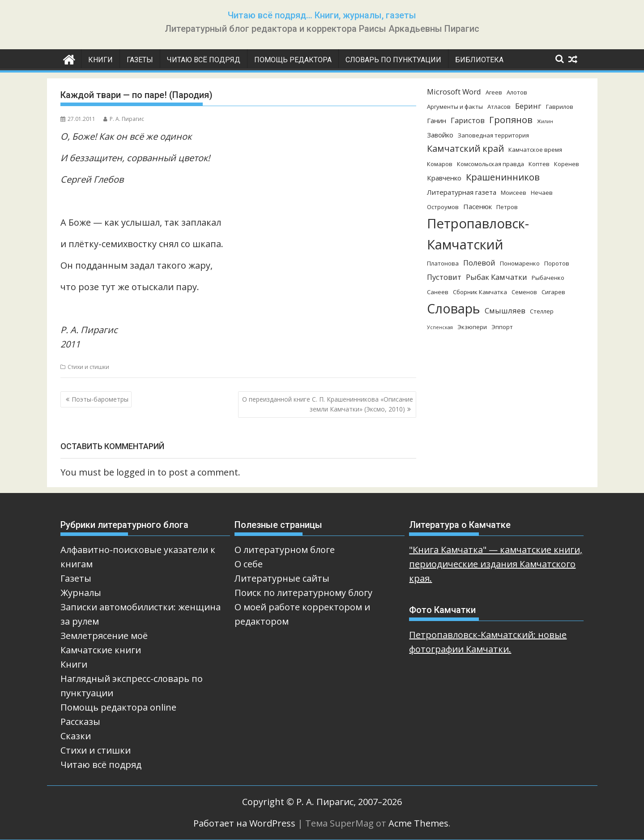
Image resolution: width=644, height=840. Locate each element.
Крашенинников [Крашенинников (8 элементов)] (503, 177)
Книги (100, 60)
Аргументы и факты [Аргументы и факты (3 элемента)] (455, 107)
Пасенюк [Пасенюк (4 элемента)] (478, 206)
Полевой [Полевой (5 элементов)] (479, 263)
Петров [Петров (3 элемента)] (507, 207)
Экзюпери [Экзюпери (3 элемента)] (472, 327)
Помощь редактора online (118, 707)
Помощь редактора (293, 60)
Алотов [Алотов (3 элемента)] (517, 92)
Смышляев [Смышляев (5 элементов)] (505, 311)
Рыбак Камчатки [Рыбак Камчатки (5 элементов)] (497, 277)
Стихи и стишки (88, 367)
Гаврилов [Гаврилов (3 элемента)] (560, 107)
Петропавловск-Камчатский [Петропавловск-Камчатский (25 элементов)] (478, 234)
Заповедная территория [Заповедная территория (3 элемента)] (493, 135)
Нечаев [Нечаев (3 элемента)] (542, 193)
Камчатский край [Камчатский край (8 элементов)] (465, 148)
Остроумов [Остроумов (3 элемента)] (443, 207)
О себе (249, 564)
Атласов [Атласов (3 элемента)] (499, 107)
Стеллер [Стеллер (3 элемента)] (542, 311)
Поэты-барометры (100, 399)
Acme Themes (418, 823)
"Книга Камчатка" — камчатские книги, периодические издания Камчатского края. (496, 564)
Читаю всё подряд (204, 60)
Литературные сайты (282, 578)
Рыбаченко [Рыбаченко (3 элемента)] (548, 278)
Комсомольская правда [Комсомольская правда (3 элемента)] (490, 164)
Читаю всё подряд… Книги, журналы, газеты (322, 15)
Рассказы (80, 722)
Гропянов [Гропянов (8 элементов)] (511, 120)
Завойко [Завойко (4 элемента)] (440, 135)
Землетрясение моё (104, 636)
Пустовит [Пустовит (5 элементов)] (444, 277)
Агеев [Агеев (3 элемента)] (494, 92)
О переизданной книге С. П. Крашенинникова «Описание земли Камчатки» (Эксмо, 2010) (328, 404)
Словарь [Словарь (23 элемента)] (454, 308)
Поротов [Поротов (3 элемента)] (557, 263)
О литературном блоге (285, 550)
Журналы (81, 593)
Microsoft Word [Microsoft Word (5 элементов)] (454, 92)
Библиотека (479, 60)
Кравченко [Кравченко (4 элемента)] (444, 178)
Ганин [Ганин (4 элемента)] (437, 120)
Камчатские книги (101, 650)
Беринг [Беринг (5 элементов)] (528, 106)
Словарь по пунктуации (393, 60)
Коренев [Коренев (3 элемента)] (567, 164)
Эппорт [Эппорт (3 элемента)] (502, 327)
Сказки (76, 736)
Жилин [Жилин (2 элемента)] (545, 121)
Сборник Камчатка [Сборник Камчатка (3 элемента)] (480, 292)
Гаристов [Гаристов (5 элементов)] (468, 120)
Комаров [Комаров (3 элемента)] (440, 164)
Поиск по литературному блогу (303, 593)
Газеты (140, 60)
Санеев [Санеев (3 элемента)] (438, 292)
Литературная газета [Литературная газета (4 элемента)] (462, 192)
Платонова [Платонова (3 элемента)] (443, 263)
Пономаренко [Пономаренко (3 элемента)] (520, 263)
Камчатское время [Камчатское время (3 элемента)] (535, 150)
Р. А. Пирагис (124, 119)
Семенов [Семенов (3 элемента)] (524, 292)
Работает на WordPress (244, 823)
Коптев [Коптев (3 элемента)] (539, 164)
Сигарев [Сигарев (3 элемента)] (553, 292)
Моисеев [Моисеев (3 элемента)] (514, 193)
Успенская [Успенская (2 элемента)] (440, 327)
